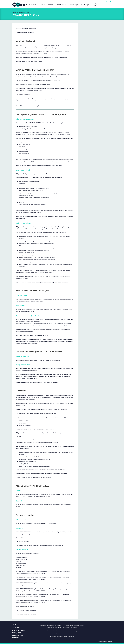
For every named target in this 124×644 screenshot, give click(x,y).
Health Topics (62, 5)
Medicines (33, 5)
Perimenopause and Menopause (81, 5)
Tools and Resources (47, 5)
